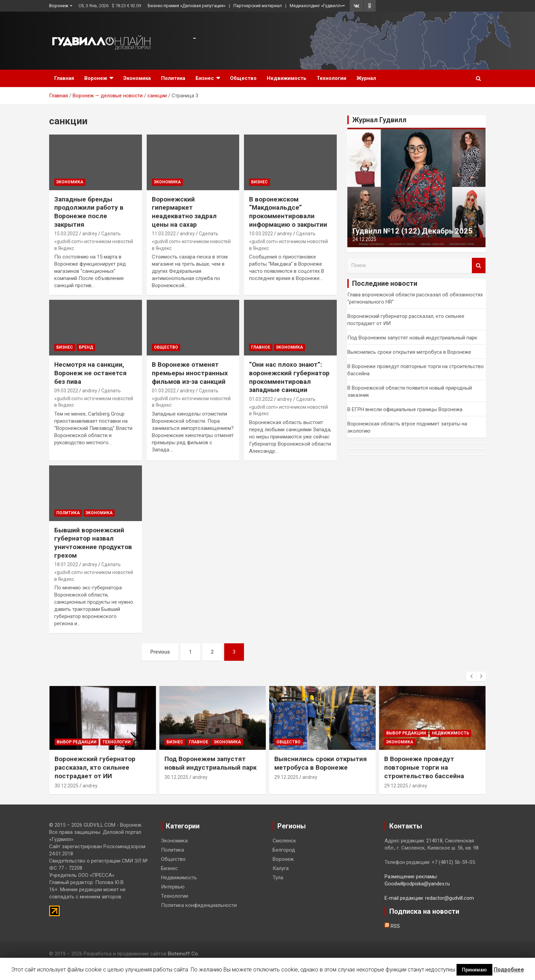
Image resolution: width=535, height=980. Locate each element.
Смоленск (284, 841)
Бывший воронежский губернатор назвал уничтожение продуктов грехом (93, 543)
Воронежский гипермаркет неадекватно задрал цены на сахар (184, 212)
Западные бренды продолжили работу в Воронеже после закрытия (89, 212)
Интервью (173, 887)
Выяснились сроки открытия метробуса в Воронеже (409, 352)
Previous (160, 652)
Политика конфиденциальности (199, 905)
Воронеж (59, 6)
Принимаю (474, 970)
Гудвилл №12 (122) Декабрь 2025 (413, 231)
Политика (173, 78)
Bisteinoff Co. (183, 954)
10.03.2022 (261, 234)
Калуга (281, 868)
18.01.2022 (66, 564)
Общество (243, 78)
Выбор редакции (77, 742)
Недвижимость (287, 78)
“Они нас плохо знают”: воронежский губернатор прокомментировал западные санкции (289, 377)
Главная (64, 78)
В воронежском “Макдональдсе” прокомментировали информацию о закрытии (288, 212)
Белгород (284, 850)
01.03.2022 (164, 391)
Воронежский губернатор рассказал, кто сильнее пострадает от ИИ (95, 767)
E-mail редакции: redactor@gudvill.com (429, 898)
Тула (278, 878)
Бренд (86, 347)
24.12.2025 (364, 239)
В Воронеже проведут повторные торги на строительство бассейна (424, 767)
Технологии (331, 78)
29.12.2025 (286, 777)
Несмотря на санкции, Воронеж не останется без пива (90, 373)
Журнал (366, 78)
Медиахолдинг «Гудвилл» (316, 6)
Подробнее (509, 970)
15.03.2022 (66, 234)
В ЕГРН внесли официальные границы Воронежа (405, 409)
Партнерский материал (258, 6)
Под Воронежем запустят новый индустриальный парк (412, 338)
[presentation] (471, 676)
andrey (90, 234)
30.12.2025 (67, 786)
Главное (261, 347)
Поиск (479, 265)
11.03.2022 (164, 234)
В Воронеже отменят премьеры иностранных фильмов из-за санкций (190, 373)
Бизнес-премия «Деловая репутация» (187, 6)
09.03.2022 (66, 391)
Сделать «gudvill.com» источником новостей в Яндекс (94, 241)
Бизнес (205, 78)
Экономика (137, 78)
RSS (392, 926)
